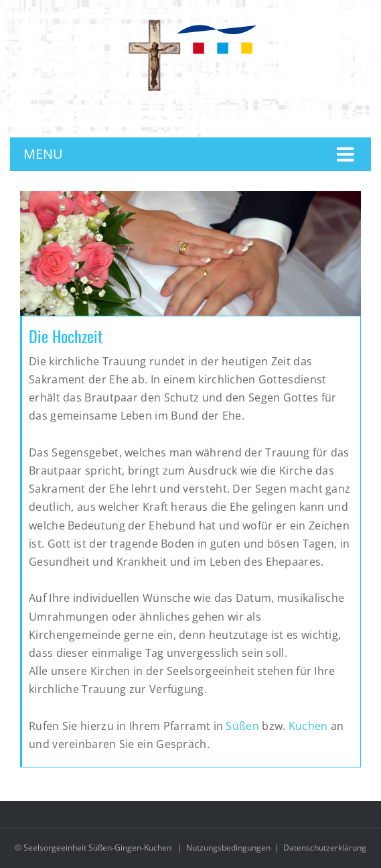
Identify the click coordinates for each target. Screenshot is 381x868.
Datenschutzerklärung (325, 848)
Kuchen (308, 726)
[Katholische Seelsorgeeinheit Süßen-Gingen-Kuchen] (191, 22)
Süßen (244, 726)
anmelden (200, 118)
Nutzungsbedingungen (228, 848)
